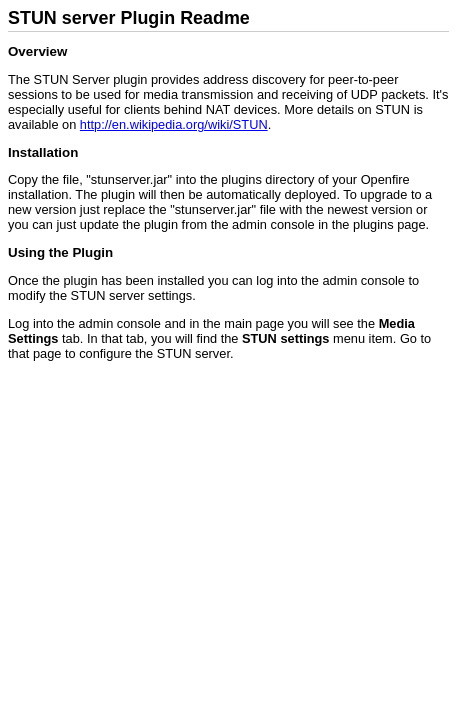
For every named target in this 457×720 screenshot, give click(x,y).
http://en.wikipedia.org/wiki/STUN (174, 124)
